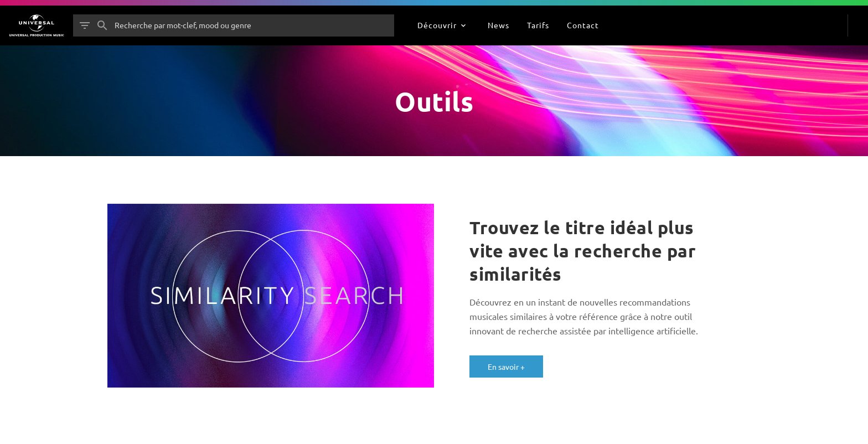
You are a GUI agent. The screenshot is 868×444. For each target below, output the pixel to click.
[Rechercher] (102, 25)
